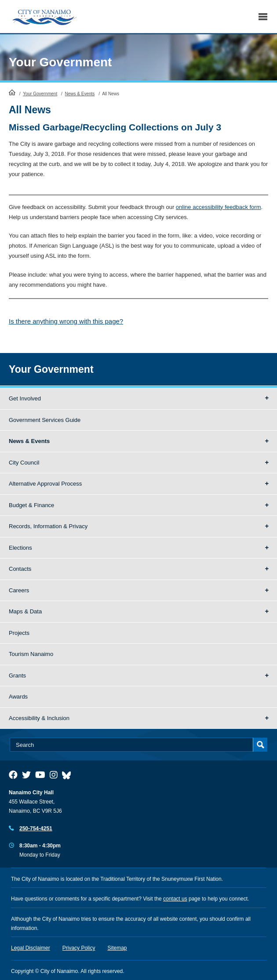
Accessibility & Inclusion (39, 718)
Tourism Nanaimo (31, 654)
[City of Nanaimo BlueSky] (69, 775)
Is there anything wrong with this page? (66, 321)
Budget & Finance (31, 505)
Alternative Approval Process (45, 484)
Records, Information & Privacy (48, 526)
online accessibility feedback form (219, 207)
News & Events (80, 94)
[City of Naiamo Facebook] (13, 775)
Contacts (20, 569)
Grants (17, 676)
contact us (175, 899)
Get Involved (25, 398)
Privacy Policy (79, 948)
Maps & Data (25, 611)
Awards (18, 697)
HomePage (12, 92)
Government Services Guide (45, 420)
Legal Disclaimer (31, 948)
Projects (19, 633)
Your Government (60, 62)
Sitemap (117, 948)
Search (243, 16)
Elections (20, 548)
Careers (19, 590)
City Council (24, 463)
